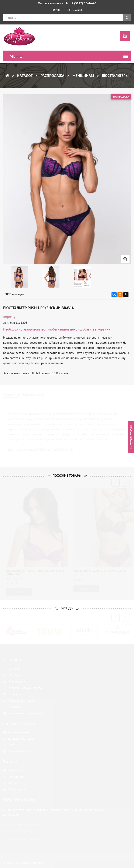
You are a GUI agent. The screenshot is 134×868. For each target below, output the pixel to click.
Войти (56, 10)
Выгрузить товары (131, 437)
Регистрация (74, 10)
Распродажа (52, 76)
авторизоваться (35, 329)
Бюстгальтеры (115, 76)
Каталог (24, 76)
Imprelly (9, 317)
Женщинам (83, 76)
